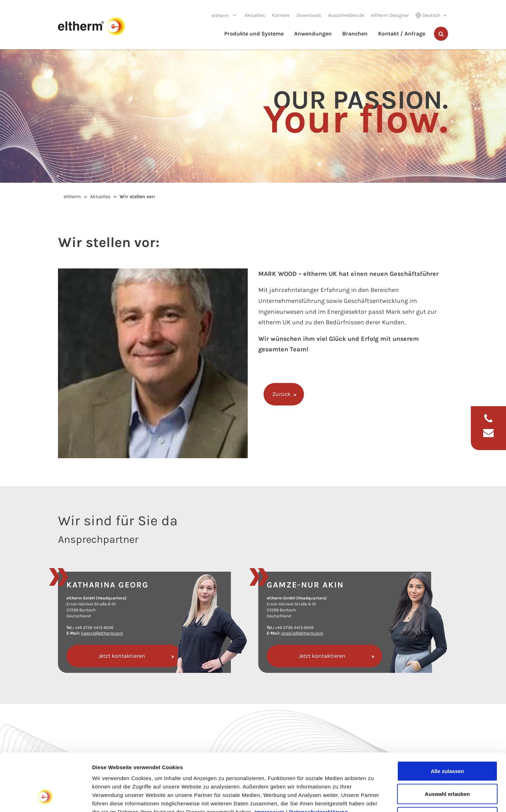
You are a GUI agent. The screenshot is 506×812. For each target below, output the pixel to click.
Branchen (355, 34)
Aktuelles (255, 15)
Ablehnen (447, 766)
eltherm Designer (390, 15)
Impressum (270, 761)
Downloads (309, 15)
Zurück (281, 394)
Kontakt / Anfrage (402, 34)
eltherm (221, 16)
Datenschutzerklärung (319, 761)
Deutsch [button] (428, 15)
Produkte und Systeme (254, 34)
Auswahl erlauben (447, 743)
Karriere (281, 15)
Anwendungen (313, 34)
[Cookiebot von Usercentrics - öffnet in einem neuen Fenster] (46, 798)
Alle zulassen (447, 720)
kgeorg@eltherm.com (102, 633)
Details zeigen (374, 798)
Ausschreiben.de (346, 15)
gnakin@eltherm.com (302, 633)
